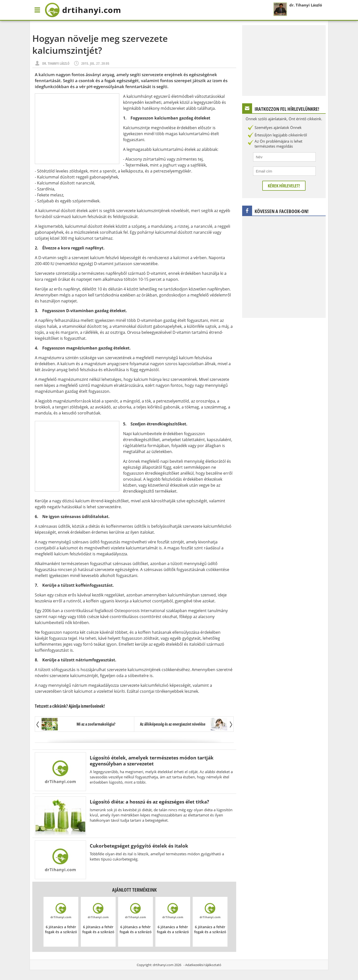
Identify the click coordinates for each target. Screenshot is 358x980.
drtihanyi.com (163, 965)
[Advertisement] (77, 129)
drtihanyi (83, 10)
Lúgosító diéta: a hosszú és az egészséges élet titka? (149, 802)
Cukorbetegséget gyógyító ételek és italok (139, 846)
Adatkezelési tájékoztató (203, 965)
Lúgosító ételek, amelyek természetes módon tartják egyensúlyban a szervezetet (152, 761)
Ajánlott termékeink (134, 890)
